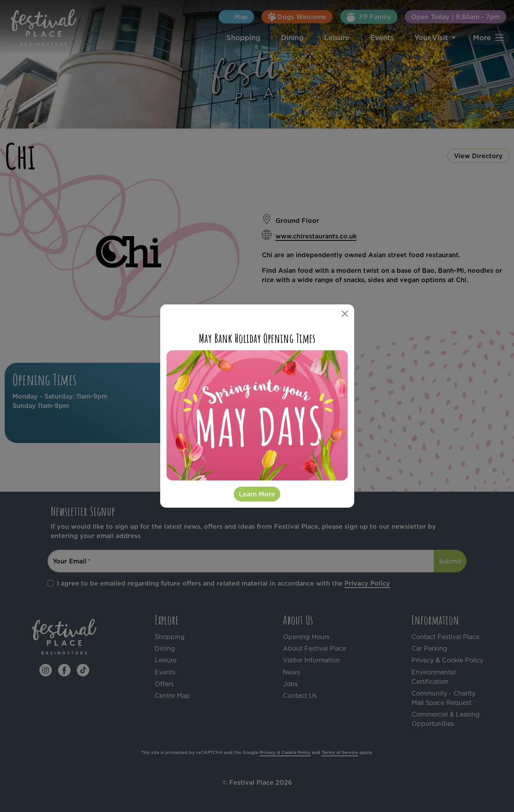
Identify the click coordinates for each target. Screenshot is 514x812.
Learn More (257, 494)
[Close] (345, 314)
